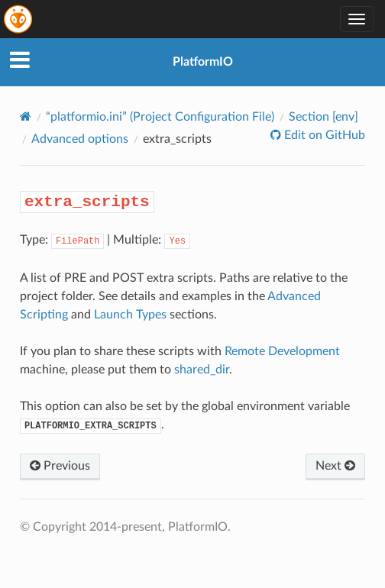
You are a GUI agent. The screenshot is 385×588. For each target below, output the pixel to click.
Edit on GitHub (323, 135)
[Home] (26, 116)
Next (335, 466)
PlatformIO (203, 62)
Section (324, 117)
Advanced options (80, 139)
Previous (60, 466)
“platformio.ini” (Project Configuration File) (160, 117)
